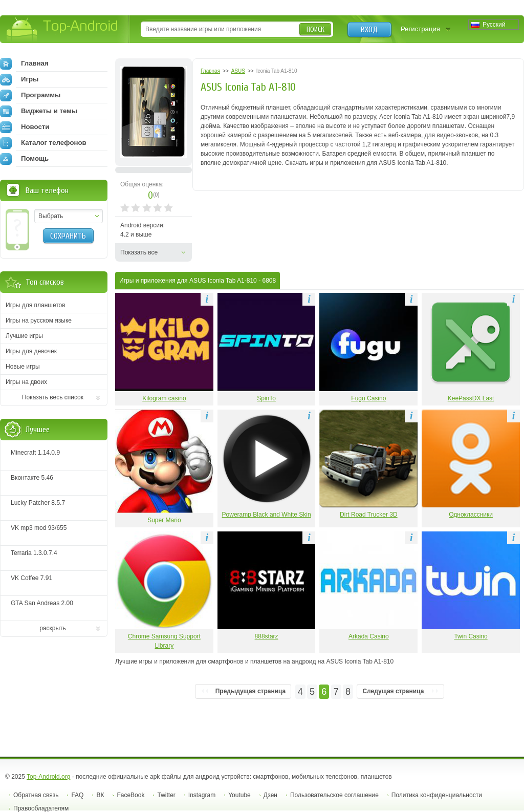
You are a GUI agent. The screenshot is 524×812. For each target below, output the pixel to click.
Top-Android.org (48, 777)
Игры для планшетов (36, 305)
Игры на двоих (26, 382)
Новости (25, 127)
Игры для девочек (31, 351)
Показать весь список (53, 397)
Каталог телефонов (43, 143)
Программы (30, 95)
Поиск (315, 29)
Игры (19, 79)
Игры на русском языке (39, 320)
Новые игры (23, 367)
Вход (369, 30)
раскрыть (53, 628)
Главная (24, 63)
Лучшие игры (24, 336)
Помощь (24, 159)
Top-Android (63, 30)
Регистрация (420, 29)
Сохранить (68, 236)
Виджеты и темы (39, 111)
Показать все (139, 252)
